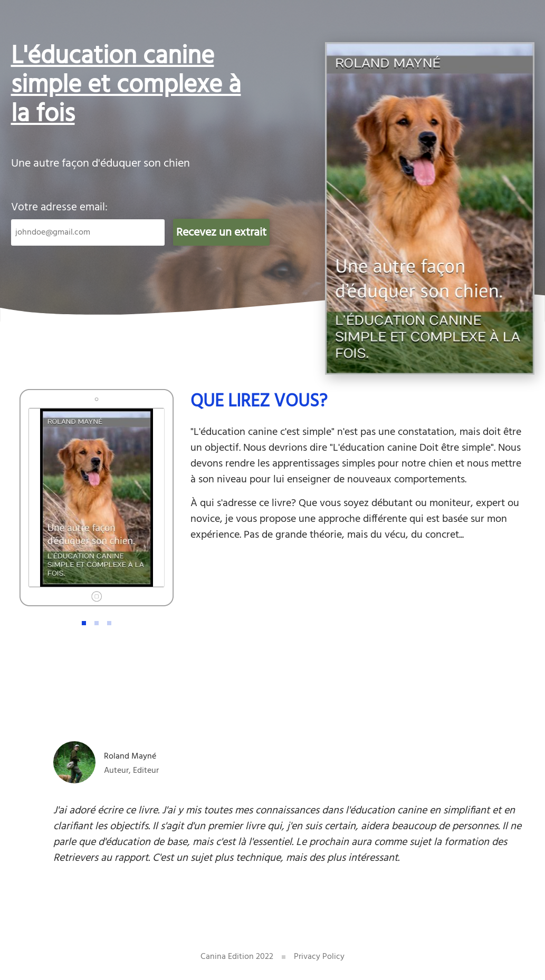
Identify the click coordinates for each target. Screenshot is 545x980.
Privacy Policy (319, 957)
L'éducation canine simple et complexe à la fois (126, 86)
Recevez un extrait (221, 233)
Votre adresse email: (59, 208)
